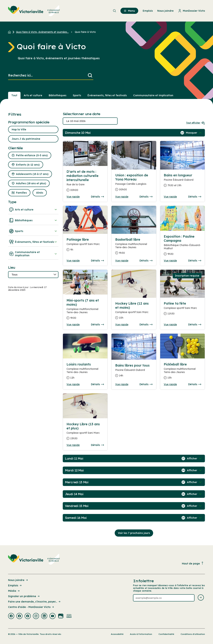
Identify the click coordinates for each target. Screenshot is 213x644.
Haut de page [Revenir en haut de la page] (193, 563)
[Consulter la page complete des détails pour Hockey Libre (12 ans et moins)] (134, 312)
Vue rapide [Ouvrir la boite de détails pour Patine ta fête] (170, 325)
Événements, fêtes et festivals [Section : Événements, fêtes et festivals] (107, 95)
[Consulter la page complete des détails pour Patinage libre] (85, 246)
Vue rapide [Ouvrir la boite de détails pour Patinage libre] (73, 261)
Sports (33, 231)
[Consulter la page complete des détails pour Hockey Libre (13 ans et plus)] (85, 433)
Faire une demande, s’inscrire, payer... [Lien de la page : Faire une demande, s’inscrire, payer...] (35, 602)
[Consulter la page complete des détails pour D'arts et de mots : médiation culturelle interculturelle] (85, 182)
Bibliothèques (33, 220)
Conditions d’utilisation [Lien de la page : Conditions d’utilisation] (193, 634)
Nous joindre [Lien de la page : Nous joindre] (18, 580)
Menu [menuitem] (129, 11)
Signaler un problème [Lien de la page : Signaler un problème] (24, 596)
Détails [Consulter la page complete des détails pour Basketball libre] (146, 261)
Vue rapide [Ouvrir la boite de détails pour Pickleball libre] (170, 384)
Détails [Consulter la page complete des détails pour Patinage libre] (97, 261)
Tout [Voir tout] (14, 95)
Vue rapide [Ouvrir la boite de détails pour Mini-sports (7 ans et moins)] (73, 325)
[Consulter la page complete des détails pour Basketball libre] (134, 248)
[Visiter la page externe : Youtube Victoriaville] (52, 616)
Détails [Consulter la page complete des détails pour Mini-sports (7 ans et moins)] (97, 325)
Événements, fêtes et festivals (33, 242)
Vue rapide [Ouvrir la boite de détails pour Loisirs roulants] (73, 384)
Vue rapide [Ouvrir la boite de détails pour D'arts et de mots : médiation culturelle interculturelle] (73, 197)
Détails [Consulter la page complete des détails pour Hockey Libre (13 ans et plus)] (97, 445)
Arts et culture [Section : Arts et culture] (33, 95)
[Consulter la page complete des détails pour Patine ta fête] (182, 310)
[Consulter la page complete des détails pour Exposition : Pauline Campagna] (182, 247)
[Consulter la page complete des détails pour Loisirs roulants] (85, 372)
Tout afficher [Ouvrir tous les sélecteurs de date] (195, 123)
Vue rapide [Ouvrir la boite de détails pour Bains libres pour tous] (122, 384)
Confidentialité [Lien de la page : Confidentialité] (166, 634)
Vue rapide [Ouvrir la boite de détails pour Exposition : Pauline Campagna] (170, 261)
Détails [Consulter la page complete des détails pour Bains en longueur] (195, 197)
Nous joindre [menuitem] (165, 11)
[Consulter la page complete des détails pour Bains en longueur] (182, 182)
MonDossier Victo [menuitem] (192, 11)
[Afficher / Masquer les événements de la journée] (194, 133)
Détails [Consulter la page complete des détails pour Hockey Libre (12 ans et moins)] (146, 325)
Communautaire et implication (33, 254)
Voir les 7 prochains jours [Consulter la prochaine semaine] (134, 533)
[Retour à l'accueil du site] (10, 32)
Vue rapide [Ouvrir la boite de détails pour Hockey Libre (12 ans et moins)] (122, 325)
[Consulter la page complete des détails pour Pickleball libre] (182, 372)
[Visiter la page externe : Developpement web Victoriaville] (69, 616)
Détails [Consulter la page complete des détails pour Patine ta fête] (195, 325)
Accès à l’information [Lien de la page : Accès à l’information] (141, 634)
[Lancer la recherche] (90, 76)
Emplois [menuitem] (148, 11)
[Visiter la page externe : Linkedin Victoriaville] (44, 616)
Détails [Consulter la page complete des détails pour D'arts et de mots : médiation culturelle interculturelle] (97, 197)
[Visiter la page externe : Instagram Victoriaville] (36, 616)
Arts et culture (33, 210)
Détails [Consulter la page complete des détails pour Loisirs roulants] (97, 384)
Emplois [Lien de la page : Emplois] (15, 585)
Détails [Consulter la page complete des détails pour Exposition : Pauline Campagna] (195, 261)
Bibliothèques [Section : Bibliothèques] (58, 95)
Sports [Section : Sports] (77, 95)
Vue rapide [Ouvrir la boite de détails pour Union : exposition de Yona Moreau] (122, 197)
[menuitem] (34, 11)
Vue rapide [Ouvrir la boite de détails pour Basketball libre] (122, 261)
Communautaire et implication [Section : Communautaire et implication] (153, 95)
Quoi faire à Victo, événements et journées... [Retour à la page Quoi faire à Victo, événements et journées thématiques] (42, 32)
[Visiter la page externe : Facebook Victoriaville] (11, 616)
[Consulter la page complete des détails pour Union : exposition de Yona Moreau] (134, 184)
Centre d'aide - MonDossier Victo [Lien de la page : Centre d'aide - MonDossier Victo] (31, 607)
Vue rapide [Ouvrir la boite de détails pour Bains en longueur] (170, 197)
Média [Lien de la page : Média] (14, 591)
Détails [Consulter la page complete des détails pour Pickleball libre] (195, 384)
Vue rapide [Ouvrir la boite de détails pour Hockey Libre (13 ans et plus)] (73, 445)
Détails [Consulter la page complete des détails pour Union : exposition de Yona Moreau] (146, 197)
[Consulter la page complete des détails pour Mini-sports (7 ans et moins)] (85, 311)
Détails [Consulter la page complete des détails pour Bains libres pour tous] (146, 384)
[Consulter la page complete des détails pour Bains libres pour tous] (134, 372)
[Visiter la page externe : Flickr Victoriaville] (61, 616)
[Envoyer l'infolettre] (201, 598)
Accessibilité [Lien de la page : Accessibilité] (117, 634)
